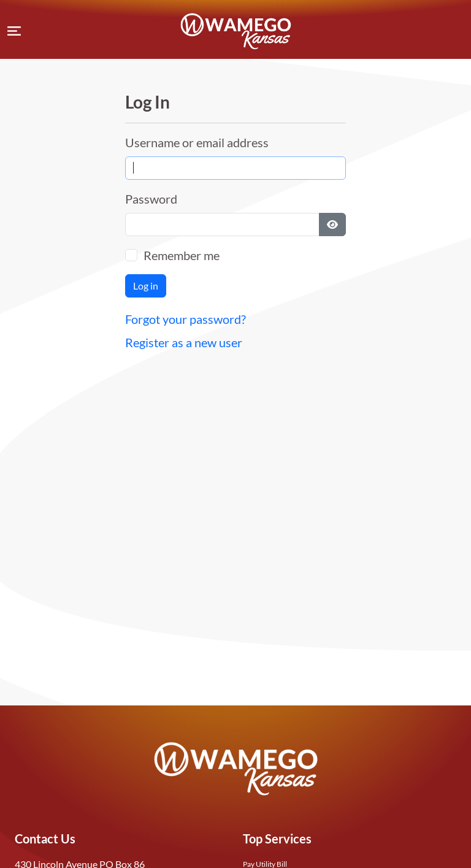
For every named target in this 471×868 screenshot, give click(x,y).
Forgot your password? (186, 319)
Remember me (182, 255)
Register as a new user (184, 342)
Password (151, 199)
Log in (146, 286)
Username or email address (197, 142)
